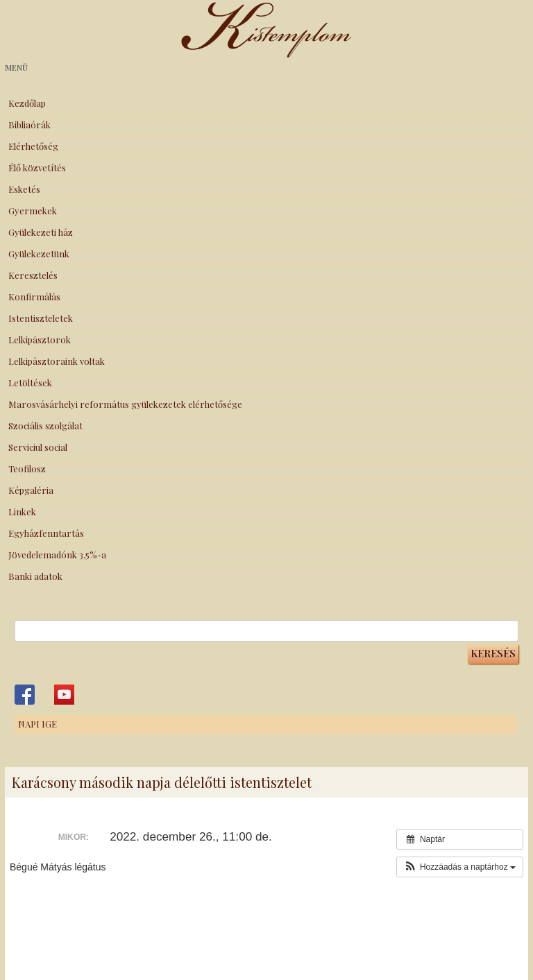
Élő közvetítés (37, 167)
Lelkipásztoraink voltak (57, 361)
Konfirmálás (34, 296)
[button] (460, 867)
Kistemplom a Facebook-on (25, 695)
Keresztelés (33, 275)
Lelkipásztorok (40, 339)
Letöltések (30, 382)
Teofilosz (27, 468)
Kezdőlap (27, 103)
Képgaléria (31, 490)
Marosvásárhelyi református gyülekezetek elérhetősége (125, 404)
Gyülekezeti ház (41, 232)
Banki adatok (35, 576)
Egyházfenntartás (46, 533)
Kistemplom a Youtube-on (64, 695)
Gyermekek (33, 210)
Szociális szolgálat (45, 425)
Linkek (22, 512)
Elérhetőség (33, 146)
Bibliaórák (29, 124)
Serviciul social (38, 447)
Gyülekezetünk (39, 253)
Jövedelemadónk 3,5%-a (57, 555)
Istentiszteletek (41, 318)
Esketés (24, 189)
